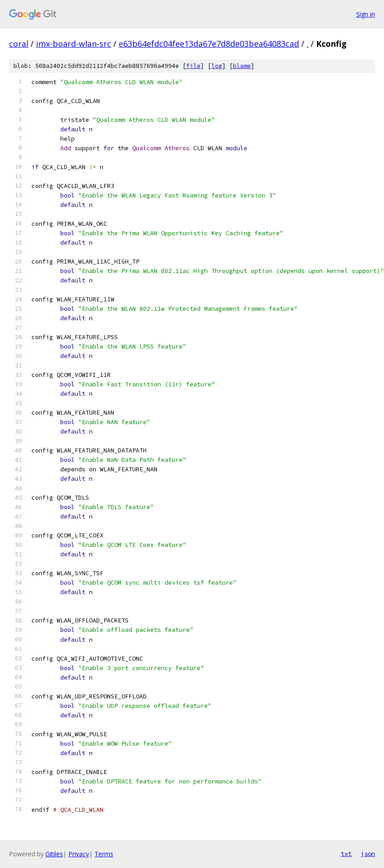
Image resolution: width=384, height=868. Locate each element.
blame (242, 66)
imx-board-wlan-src (74, 44)
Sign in (366, 14)
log (217, 66)
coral (19, 44)
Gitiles (54, 854)
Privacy (79, 854)
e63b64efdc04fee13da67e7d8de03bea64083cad (209, 44)
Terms (104, 854)
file (193, 66)
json (368, 854)
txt (346, 854)
